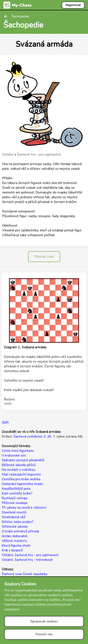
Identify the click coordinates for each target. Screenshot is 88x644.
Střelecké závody (15, 527)
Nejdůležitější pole (16, 489)
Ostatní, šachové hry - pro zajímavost (30, 555)
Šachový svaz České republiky (25, 574)
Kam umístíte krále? (17, 493)
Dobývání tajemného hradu (22, 484)
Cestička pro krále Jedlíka (21, 479)
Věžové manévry (14, 541)
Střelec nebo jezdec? (18, 522)
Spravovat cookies (44, 621)
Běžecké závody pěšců (19, 465)
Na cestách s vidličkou (19, 470)
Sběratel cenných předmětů (23, 460)
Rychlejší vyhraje (15, 498)
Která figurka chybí (16, 546)
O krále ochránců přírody (20, 531)
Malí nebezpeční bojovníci (21, 474)
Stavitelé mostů (14, 512)
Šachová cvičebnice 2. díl (32, 437)
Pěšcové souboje (15, 503)
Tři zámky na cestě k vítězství (24, 508)
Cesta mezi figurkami (18, 451)
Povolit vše (44, 634)
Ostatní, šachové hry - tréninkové (27, 560)
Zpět (5, 422)
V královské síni (14, 455)
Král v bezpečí (12, 550)
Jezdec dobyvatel (15, 536)
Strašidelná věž (13, 517)
